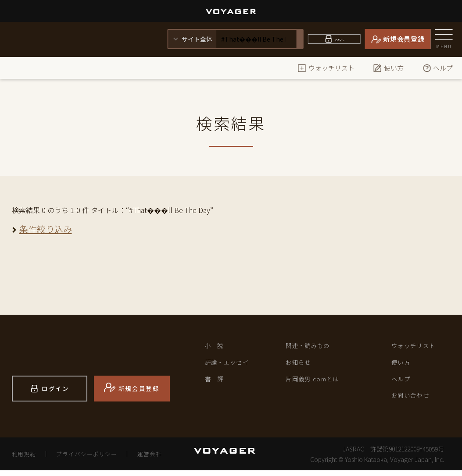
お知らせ (301, 366)
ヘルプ (438, 68)
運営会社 (161, 459)
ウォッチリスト (326, 68)
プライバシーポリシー (93, 459)
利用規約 (25, 459)
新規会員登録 (404, 39)
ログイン (340, 39)
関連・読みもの (313, 347)
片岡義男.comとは (318, 384)
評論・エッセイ (232, 366)
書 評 (217, 384)
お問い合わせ (415, 402)
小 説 (217, 347)
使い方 (389, 68)
